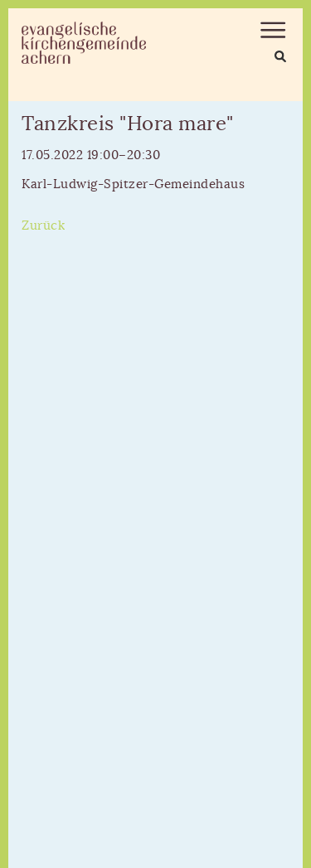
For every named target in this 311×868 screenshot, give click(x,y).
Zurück (43, 226)
